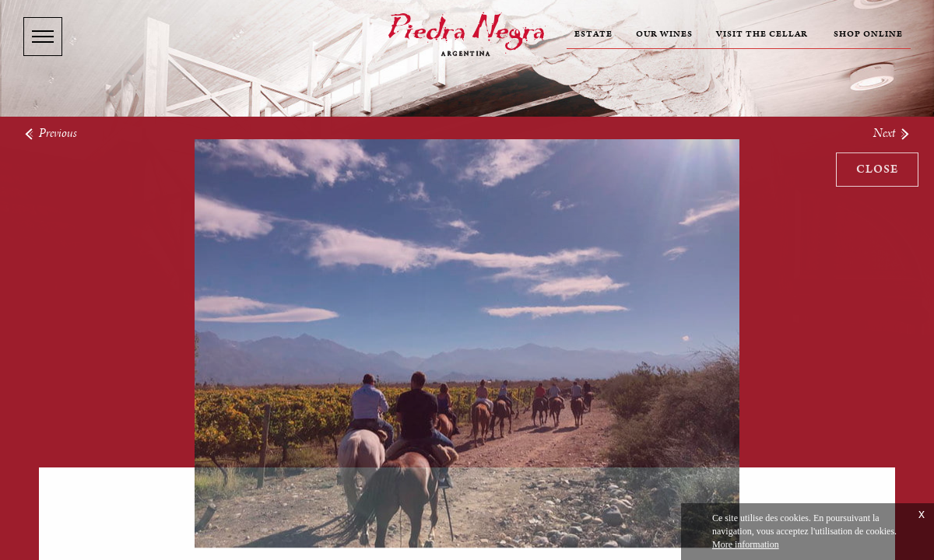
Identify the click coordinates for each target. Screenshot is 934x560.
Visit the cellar (762, 34)
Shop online (868, 34)
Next (892, 133)
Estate (593, 34)
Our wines (664, 34)
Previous (50, 133)
